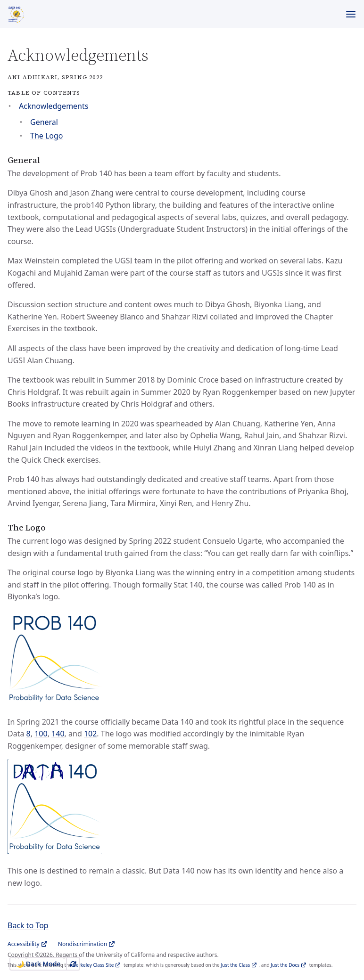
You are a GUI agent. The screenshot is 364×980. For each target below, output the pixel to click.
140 (58, 734)
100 (41, 734)
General (44, 122)
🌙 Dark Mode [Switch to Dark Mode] (38, 964)
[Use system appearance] (73, 964)
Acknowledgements (54, 106)
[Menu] (351, 14)
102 (90, 734)
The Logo (47, 136)
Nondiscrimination (83, 944)
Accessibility (24, 944)
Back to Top (28, 925)
